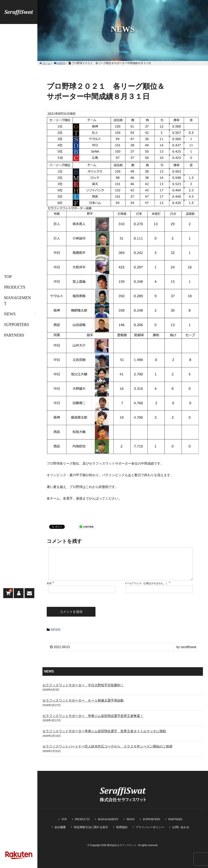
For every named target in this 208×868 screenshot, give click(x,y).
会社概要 (60, 827)
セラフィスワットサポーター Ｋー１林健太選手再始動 (83, 707)
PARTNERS (14, 335)
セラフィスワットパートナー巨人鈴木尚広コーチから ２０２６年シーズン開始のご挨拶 (107, 753)
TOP (8, 277)
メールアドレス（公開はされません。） (146, 590)
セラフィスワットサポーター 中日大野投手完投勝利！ (83, 692)
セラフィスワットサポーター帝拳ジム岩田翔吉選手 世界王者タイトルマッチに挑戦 (104, 738)
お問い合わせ (181, 827)
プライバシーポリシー (150, 827)
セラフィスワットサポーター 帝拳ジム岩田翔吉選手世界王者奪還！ (93, 722)
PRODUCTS (15, 287)
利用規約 (122, 827)
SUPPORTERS (17, 325)
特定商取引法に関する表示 (91, 827)
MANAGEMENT (17, 301)
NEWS (10, 314)
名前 (49, 590)
